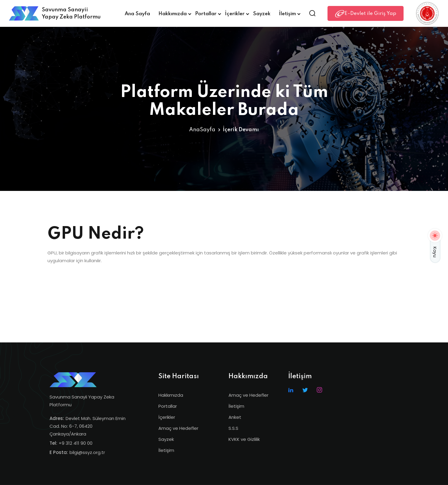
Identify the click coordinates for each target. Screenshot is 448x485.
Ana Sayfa (137, 14)
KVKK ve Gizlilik (244, 439)
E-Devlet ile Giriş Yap (366, 14)
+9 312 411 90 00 (76, 443)
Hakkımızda (173, 14)
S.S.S (233, 428)
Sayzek (262, 14)
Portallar (206, 14)
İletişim (287, 14)
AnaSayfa (202, 130)
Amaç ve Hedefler (178, 428)
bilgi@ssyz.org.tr (87, 452)
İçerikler (235, 14)
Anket (235, 417)
